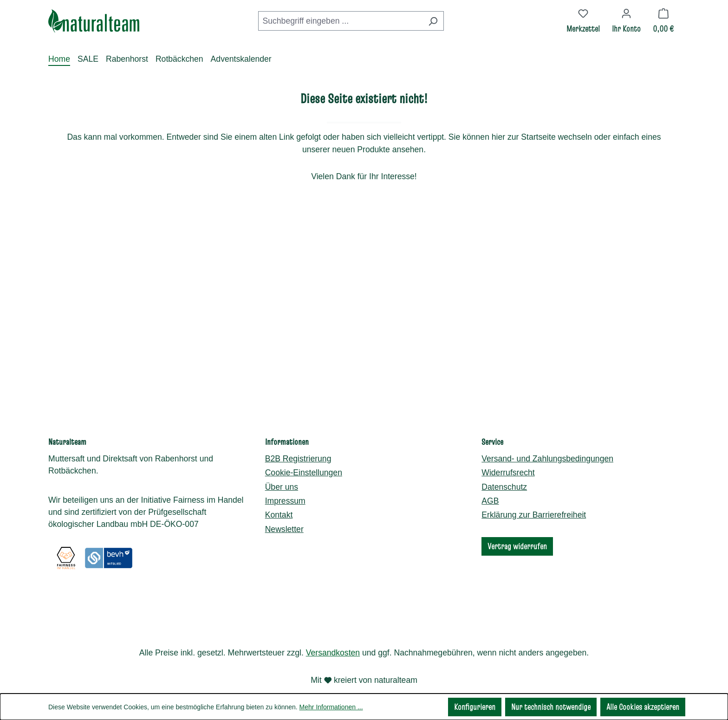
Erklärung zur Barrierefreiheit (534, 499)
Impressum (285, 486)
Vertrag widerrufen (517, 531)
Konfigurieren (475, 707)
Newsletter (284, 513)
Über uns (282, 471)
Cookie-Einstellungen (304, 457)
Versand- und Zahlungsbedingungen (547, 443)
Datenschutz (504, 471)
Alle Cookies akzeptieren (643, 707)
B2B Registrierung (298, 443)
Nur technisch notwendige (551, 707)
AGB (490, 486)
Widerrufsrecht (508, 457)
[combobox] (340, 21)
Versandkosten (333, 653)
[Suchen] (433, 21)
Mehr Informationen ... (331, 707)
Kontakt (279, 499)
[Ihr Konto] (626, 21)
